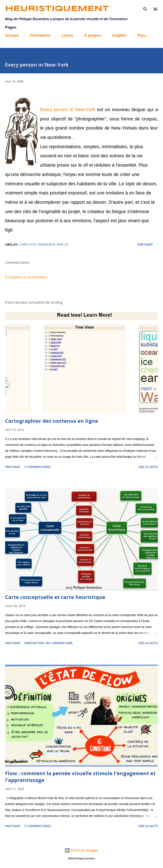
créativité (28, 244)
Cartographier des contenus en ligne (52, 421)
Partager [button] (145, 244)
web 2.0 (62, 244)
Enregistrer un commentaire (26, 277)
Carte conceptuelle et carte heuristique (55, 597)
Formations (40, 35)
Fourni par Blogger (81, 850)
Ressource (46, 244)
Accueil (12, 35)
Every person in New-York (68, 110)
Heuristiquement (57, 9)
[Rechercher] (145, 8)
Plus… (143, 35)
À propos (93, 35)
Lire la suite (148, 467)
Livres (67, 35)
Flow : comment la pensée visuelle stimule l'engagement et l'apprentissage (80, 777)
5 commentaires (38, 826)
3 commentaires (38, 467)
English (119, 35)
